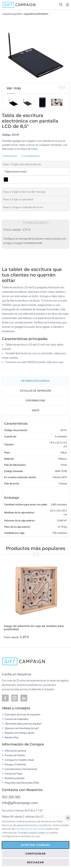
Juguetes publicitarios (36, 14)
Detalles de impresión (35, 391)
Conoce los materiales (16, 719)
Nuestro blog (11, 737)
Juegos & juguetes (12, 14)
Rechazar (36, 862)
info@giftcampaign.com (20, 803)
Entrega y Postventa (15, 764)
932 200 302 (11, 797)
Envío (36, 410)
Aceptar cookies (35, 845)
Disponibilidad (35, 400)
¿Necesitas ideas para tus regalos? (23, 723)
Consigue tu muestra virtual (19, 760)
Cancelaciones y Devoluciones (21, 769)
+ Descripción (10, 156)
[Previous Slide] (60, 87)
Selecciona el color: (16, 172)
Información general (15, 751)
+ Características (30, 156)
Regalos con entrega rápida (19, 733)
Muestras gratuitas (14, 778)
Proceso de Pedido (15, 755)
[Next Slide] (64, 87)
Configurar (36, 854)
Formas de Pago (13, 774)
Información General (36, 381)
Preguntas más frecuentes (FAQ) (22, 783)
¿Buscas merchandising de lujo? (22, 728)
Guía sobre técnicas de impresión (22, 714)
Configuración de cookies (31, 829)
